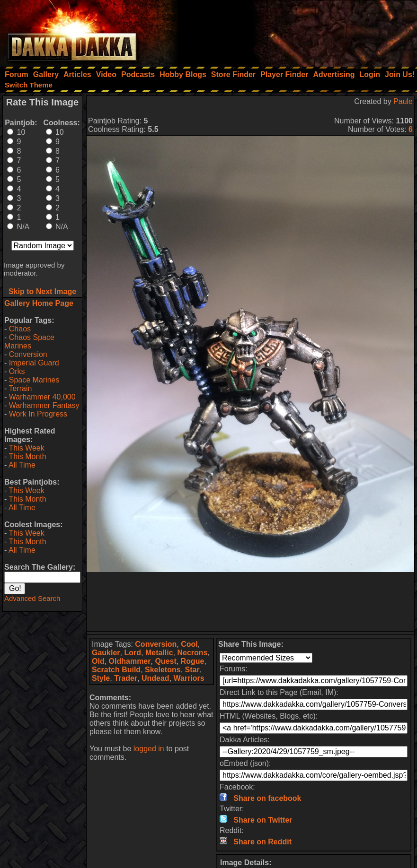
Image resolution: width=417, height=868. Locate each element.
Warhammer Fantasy (44, 405)
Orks (17, 371)
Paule (403, 101)
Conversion (28, 354)
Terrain (20, 388)
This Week (26, 448)
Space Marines (34, 380)
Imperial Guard (34, 363)
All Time (22, 465)
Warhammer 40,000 (42, 397)
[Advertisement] (290, 31)
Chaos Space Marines (29, 342)
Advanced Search (32, 598)
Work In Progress (38, 414)
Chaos (20, 329)
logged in (149, 749)
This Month (27, 456)
